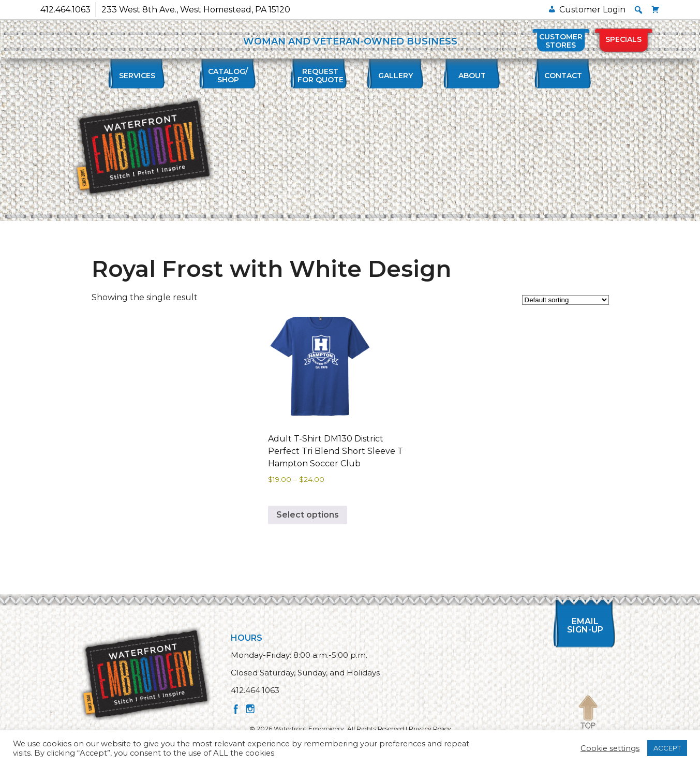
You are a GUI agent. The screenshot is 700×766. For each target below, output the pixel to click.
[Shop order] (565, 300)
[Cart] (656, 10)
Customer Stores (561, 41)
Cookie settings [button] (610, 748)
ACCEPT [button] (667, 748)
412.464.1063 (65, 10)
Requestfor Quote (321, 76)
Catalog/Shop (228, 76)
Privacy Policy (430, 728)
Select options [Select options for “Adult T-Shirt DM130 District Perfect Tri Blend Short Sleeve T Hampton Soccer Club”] (308, 515)
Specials (623, 39)
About (472, 76)
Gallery (396, 76)
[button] (638, 10)
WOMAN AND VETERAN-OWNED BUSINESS (350, 41)
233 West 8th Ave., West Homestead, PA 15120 (196, 10)
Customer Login (592, 10)
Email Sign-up (588, 625)
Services (137, 76)
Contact (563, 76)
